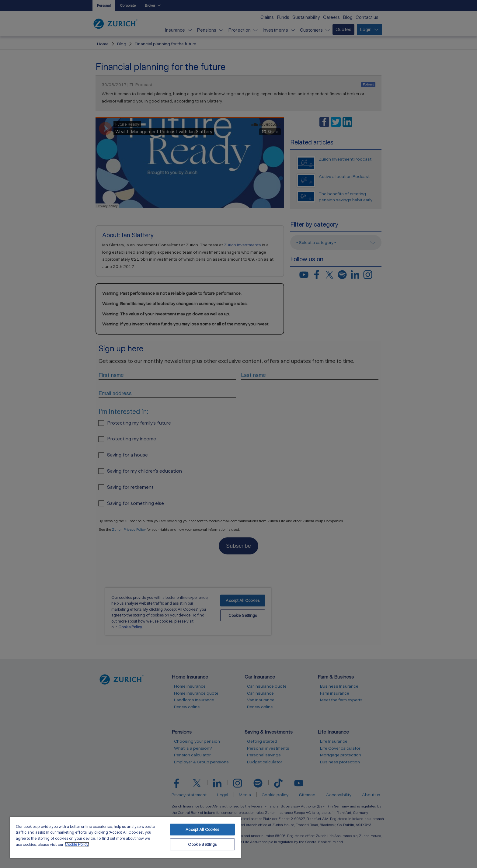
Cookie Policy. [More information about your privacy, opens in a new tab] (77, 844)
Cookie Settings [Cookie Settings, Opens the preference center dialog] (202, 844)
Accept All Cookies (202, 830)
